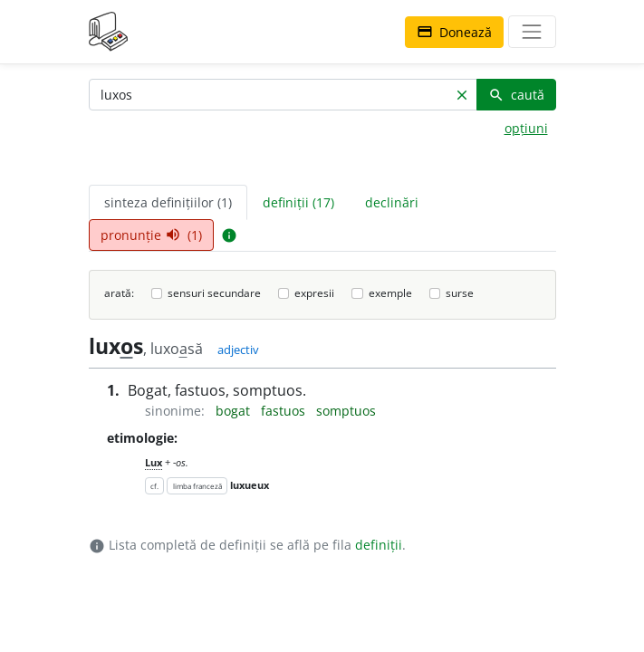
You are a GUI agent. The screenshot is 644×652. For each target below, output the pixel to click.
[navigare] (532, 32)
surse (460, 293)
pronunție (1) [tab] (151, 235)
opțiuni (526, 128)
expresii (314, 293)
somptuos (346, 411)
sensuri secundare (214, 293)
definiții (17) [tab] (298, 202)
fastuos (285, 411)
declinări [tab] (392, 202)
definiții (379, 545)
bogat (235, 411)
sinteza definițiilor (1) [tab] (168, 202)
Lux (154, 462)
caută (516, 95)
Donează (454, 32)
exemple (390, 293)
